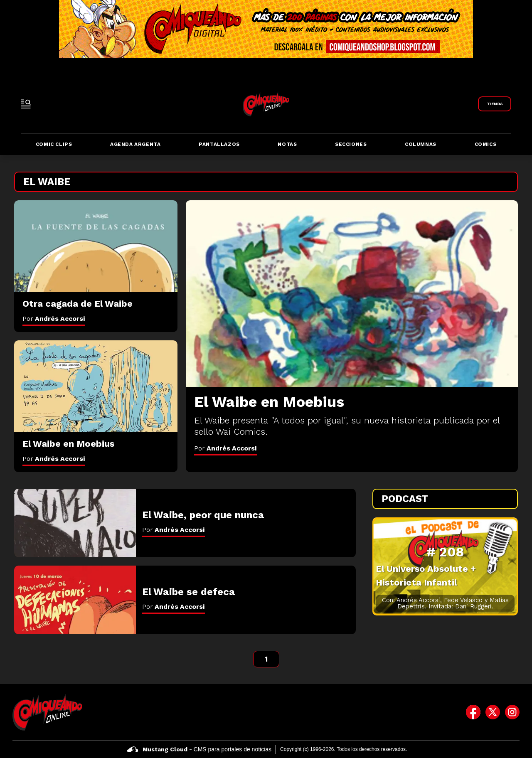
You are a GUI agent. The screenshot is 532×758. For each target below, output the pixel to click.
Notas (287, 144)
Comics (486, 144)
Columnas (421, 144)
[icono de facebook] (473, 712)
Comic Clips (54, 144)
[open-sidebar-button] (26, 104)
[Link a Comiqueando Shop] (495, 104)
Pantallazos (219, 144)
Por (225, 448)
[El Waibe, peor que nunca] (75, 523)
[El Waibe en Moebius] (352, 294)
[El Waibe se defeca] (75, 600)
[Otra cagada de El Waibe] (96, 246)
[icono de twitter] (493, 712)
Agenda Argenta (135, 144)
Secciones (351, 144)
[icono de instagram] (512, 712)
